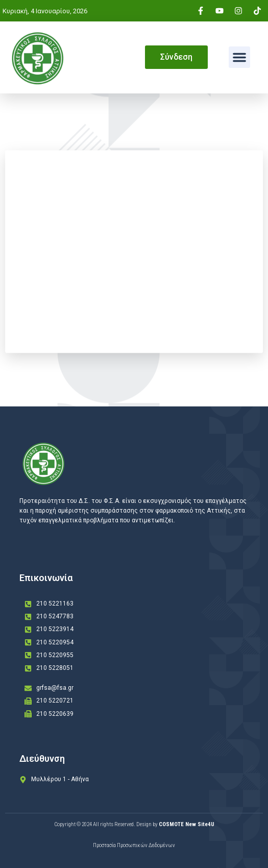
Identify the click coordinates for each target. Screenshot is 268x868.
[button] (239, 57)
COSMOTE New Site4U (187, 824)
